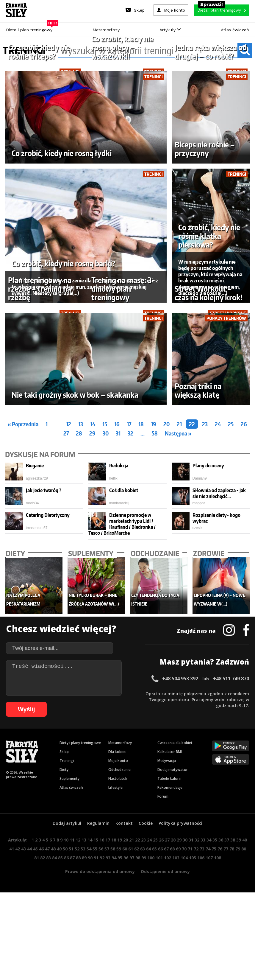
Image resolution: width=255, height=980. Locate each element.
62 (137, 970)
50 (65, 970)
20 (166, 545)
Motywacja (167, 882)
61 (131, 970)
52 (77, 970)
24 (218, 545)
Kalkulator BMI (170, 873)
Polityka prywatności (180, 944)
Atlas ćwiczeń (235, 30)
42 (18, 970)
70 (184, 970)
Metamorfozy (106, 30)
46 (41, 970)
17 (129, 545)
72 (196, 970)
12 (69, 545)
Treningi (67, 882)
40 (245, 961)
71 (190, 970)
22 (192, 545)
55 (95, 970)
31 (118, 554)
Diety (64, 891)
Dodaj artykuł (67, 944)
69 (178, 970)
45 (35, 970)
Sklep (64, 873)
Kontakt (124, 944)
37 (227, 961)
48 (53, 970)
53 (83, 970)
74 (208, 970)
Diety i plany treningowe (80, 864)
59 (119, 970)
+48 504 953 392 (180, 800)
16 (117, 545)
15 (105, 545)
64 (148, 970)
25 (231, 545)
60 (125, 970)
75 (214, 970)
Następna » (178, 554)
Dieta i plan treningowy (31, 28)
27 (66, 554)
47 (47, 970)
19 (154, 545)
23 (205, 545)
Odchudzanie (119, 891)
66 (160, 970)
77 (226, 970)
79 (238, 970)
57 (107, 970)
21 (179, 545)
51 (71, 970)
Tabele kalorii (169, 900)
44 (29, 970)
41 (12, 970)
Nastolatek (118, 900)
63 (143, 970)
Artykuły (170, 30)
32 (130, 554)
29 (92, 554)
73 (202, 970)
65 (154, 970)
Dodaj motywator (173, 891)
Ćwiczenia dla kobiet (175, 864)
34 (209, 961)
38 (233, 961)
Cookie (146, 944)
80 (244, 970)
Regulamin (98, 944)
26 (244, 545)
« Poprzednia (23, 545)
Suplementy (69, 900)
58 (155, 554)
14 (93, 545)
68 (172, 970)
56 (101, 970)
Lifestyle (115, 909)
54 (89, 970)
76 (220, 970)
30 (106, 554)
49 (59, 970)
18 (141, 545)
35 (215, 961)
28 (79, 554)
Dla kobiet (117, 873)
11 (72, 961)
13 (81, 545)
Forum (163, 918)
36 (221, 961)
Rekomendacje (170, 909)
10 (66, 961)
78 (232, 970)
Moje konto (118, 882)
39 (239, 961)
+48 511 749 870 (231, 800)
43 (24, 970)
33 (203, 961)
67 (166, 970)
